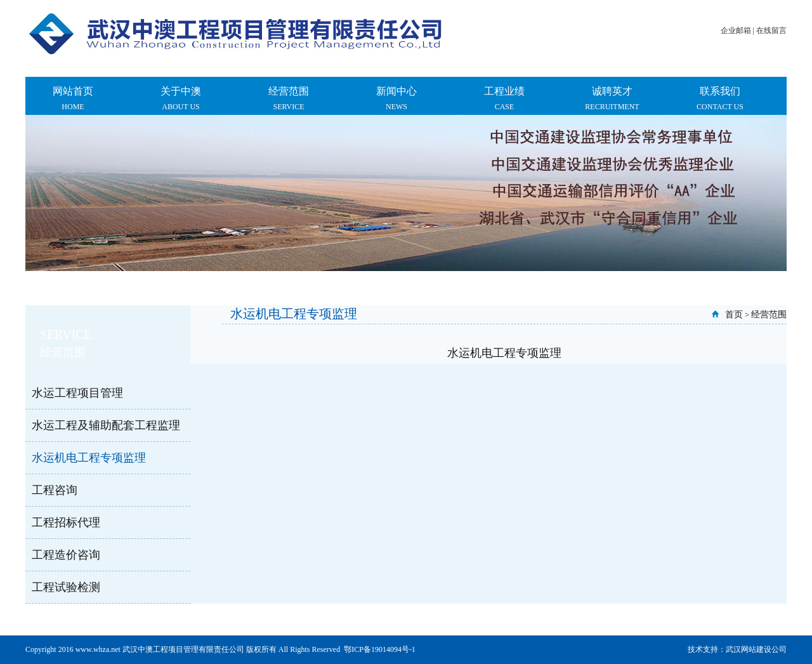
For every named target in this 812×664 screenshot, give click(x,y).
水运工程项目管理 (77, 393)
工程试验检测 (66, 587)
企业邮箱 (736, 30)
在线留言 (771, 30)
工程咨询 (55, 490)
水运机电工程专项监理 (89, 458)
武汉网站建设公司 (756, 649)
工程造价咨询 (66, 555)
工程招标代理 (66, 522)
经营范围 (769, 315)
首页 (734, 315)
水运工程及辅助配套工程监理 (106, 425)
